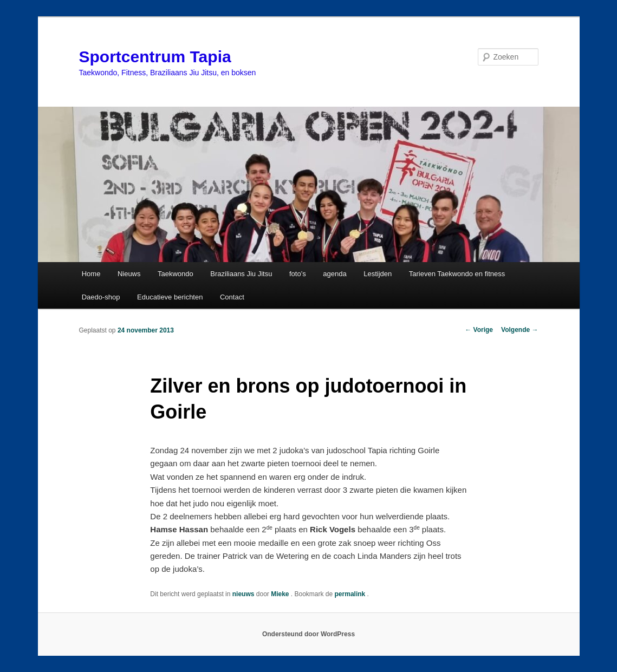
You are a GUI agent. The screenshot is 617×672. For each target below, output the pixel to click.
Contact (232, 297)
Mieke (281, 594)
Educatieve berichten (170, 297)
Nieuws (129, 274)
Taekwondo (176, 274)
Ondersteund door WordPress (308, 634)
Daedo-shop (101, 297)
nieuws (243, 594)
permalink (351, 594)
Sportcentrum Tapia (155, 57)
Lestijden (378, 274)
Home (91, 274)
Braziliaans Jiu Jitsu (241, 274)
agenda (335, 274)
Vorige (479, 330)
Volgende (519, 330)
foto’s (298, 274)
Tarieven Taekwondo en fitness (457, 274)
